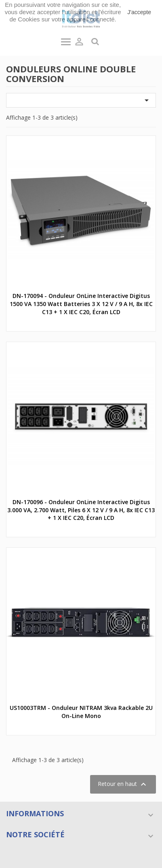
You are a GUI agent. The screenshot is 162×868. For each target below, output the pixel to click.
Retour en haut (123, 784)
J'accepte (139, 12)
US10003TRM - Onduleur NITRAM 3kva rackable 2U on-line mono (81, 712)
